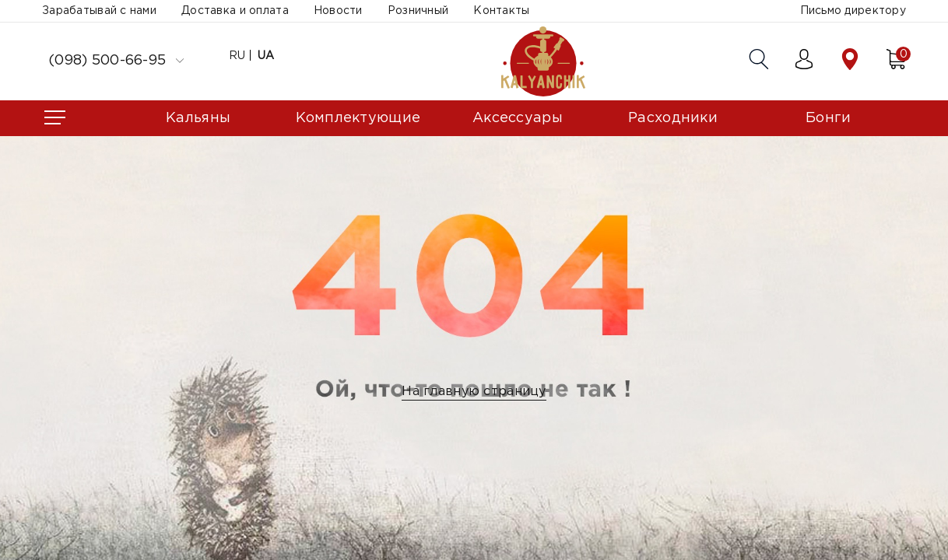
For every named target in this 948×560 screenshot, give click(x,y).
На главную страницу (474, 392)
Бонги (828, 118)
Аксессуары (518, 118)
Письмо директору (853, 11)
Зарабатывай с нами (99, 11)
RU (237, 56)
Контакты (501, 11)
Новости (338, 11)
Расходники (673, 118)
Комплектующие (358, 118)
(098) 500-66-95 (116, 61)
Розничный (418, 11)
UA (266, 56)
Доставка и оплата (235, 11)
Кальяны (198, 118)
